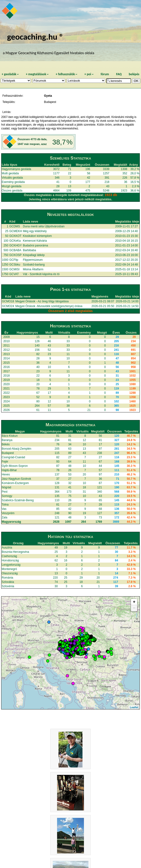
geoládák (10, 74)
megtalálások (37, 74)
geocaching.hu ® (35, 37)
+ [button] (134, 602)
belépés (134, 74)
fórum (105, 74)
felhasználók (66, 74)
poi (89, 74)
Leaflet (134, 707)
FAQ (119, 74)
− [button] (134, 608)
